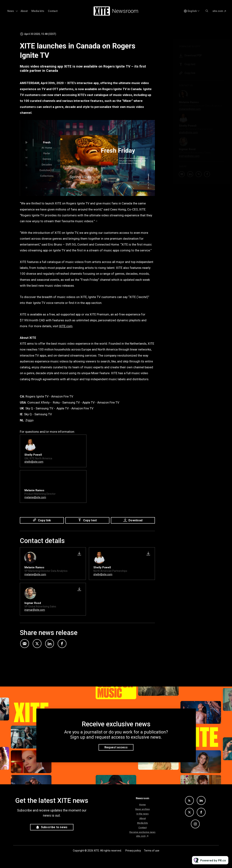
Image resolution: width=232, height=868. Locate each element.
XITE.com (66, 327)
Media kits (38, 11)
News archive (143, 809)
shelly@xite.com (34, 462)
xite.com (218, 11)
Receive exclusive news (142, 832)
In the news (143, 814)
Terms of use (152, 851)
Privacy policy (133, 851)
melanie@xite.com (35, 498)
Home (142, 805)
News (11, 11)
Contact (53, 11)
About (24, 11)
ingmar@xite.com (35, 610)
